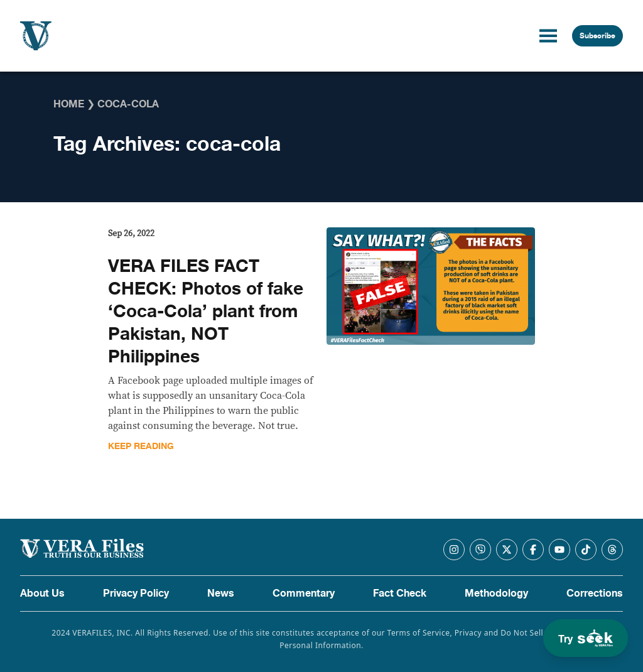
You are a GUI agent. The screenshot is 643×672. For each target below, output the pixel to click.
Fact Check (400, 593)
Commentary (304, 593)
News (221, 593)
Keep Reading (141, 446)
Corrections (595, 593)
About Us (42, 593)
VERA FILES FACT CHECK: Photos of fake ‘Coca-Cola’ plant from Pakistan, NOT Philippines (206, 312)
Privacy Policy (136, 593)
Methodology (496, 593)
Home (69, 104)
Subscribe (597, 36)
